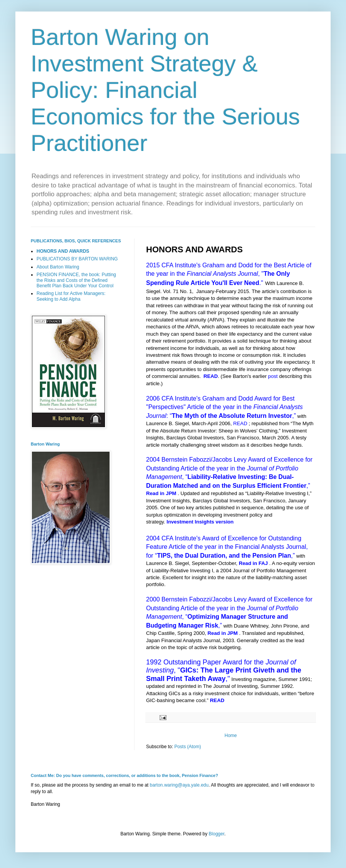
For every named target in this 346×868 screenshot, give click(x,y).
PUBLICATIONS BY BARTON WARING (77, 259)
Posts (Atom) (187, 747)
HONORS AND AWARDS (63, 251)
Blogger (217, 834)
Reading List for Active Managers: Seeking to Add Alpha (71, 296)
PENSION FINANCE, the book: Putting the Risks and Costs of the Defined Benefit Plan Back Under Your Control (76, 280)
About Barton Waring (58, 267)
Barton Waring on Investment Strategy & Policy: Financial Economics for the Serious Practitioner (165, 90)
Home (231, 735)
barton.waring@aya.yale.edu (179, 785)
